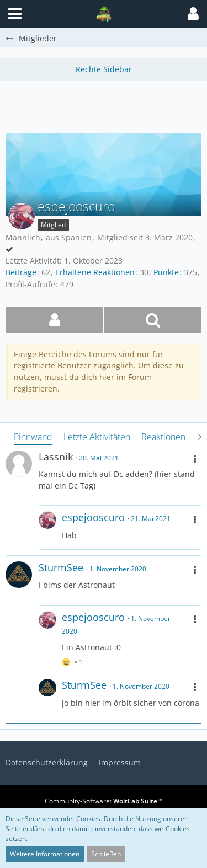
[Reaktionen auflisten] (74, 661)
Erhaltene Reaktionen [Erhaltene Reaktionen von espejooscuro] (95, 272)
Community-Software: (104, 801)
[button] (193, 14)
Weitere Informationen (45, 854)
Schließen (106, 854)
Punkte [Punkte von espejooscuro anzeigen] (166, 272)
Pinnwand (33, 437)
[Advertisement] (106, 105)
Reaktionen (163, 437)
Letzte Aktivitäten (97, 437)
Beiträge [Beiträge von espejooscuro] (21, 272)
